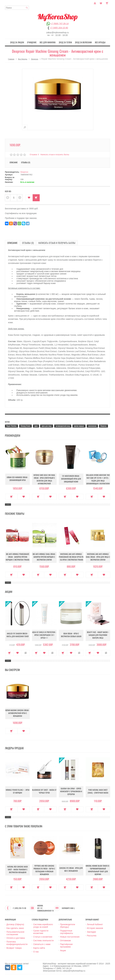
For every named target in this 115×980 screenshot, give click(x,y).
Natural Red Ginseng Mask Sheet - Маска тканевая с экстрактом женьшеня (18, 870)
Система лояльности (43, 940)
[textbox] (17, 8)
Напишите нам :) (68, 908)
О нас (36, 951)
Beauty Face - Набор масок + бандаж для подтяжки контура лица (98, 635)
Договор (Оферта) (15, 924)
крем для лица (47, 426)
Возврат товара (14, 948)
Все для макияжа (48, 42)
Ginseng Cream (25, 426)
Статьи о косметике (43, 936)
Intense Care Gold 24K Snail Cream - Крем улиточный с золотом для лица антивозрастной (44, 479)
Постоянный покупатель (95, 3)
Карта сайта (39, 948)
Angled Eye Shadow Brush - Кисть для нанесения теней (18, 635)
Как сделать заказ (15, 928)
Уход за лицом (21, 42)
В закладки (29, 197)
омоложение (92, 426)
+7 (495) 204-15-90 (59, 28)
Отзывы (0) (26, 162)
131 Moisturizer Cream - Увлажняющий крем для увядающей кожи (71, 479)
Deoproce (35, 59)
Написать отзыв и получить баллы (55, 154)
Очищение (34, 42)
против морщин (79, 426)
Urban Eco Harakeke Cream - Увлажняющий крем (18, 479)
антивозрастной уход (63, 426)
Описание (14, 162)
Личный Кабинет (95, 924)
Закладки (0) (101, 3)
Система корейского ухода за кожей (43, 925)
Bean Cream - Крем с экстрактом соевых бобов (71, 635)
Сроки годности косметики (41, 932)
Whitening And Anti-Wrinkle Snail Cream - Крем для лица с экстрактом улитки (98, 557)
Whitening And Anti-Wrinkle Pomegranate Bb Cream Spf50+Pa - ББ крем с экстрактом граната (71, 557)
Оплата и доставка (16, 938)
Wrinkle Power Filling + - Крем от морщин (18, 791)
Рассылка (92, 935)
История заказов (95, 928)
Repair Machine (11, 426)
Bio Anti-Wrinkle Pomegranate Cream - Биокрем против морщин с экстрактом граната (18, 557)
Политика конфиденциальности (17, 943)
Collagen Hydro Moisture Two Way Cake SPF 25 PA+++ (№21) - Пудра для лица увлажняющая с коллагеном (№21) (98, 480)
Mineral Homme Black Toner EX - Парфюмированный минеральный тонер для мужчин (98, 870)
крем (36, 426)
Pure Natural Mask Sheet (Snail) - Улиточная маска (98, 791)
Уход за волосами (81, 42)
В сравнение (26, 653)
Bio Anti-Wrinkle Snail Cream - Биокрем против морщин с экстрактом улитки (44, 557)
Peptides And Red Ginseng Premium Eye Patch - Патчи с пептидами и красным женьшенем (44, 870)
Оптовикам (65, 940)
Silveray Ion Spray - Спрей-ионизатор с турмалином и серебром (71, 791)
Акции (63, 950)
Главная (11, 59)
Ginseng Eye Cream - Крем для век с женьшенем (71, 870)
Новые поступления (70, 936)
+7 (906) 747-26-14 (60, 24)
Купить (36, 197)
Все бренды (97, 42)
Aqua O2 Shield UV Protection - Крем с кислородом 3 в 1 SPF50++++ (44, 635)
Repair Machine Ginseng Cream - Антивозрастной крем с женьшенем (18, 713)
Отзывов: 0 (34, 154)
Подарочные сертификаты (66, 932)
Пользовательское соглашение (15, 933)
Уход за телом (65, 42)
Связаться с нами (42, 944)
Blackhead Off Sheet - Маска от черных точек (44, 791)
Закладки (91, 932)
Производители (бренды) (68, 925)
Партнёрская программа (66, 945)
